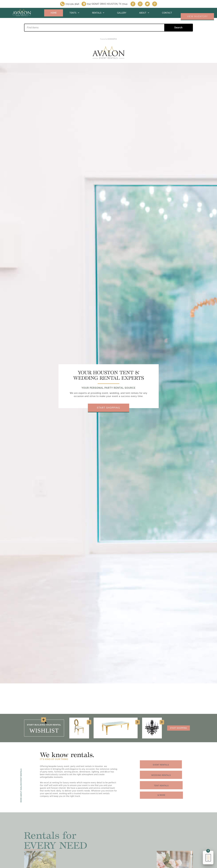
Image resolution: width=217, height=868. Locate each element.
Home (54, 13)
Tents (74, 13)
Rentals (98, 13)
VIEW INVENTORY (197, 16)
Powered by (109, 39)
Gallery (122, 13)
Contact (167, 13)
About (144, 13)
